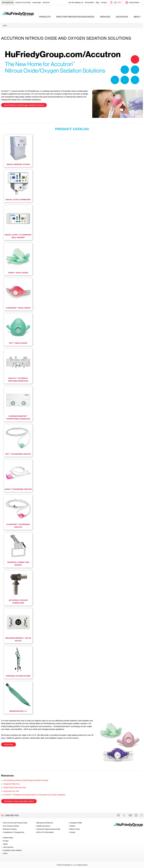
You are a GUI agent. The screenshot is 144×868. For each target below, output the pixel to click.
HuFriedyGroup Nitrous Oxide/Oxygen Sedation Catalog (26, 780)
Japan (5, 844)
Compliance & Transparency (14, 832)
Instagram (142, 815)
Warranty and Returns (45, 823)
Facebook (118, 815)
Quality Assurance (43, 826)
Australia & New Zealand (12, 850)
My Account (111, 2)
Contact (104, 2)
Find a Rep (9, 745)
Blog (97, 2)
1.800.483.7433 (12, 815)
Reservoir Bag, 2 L (18, 711)
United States (134, 2)
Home (5, 26)
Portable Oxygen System (18, 676)
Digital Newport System (18, 164)
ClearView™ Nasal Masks (18, 308)
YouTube (130, 815)
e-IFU (119, 2)
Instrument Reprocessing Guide (48, 829)
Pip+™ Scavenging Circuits (18, 454)
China (5, 853)
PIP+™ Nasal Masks (18, 343)
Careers (72, 826)
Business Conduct (10, 829)
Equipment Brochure (12, 784)
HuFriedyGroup (8, 2)
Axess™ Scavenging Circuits (18, 489)
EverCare (46, 2)
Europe (6, 841)
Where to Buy (75, 829)
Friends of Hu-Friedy (23, 2)
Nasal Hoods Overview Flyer (15, 788)
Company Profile (76, 823)
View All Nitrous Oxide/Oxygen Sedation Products (24, 105)
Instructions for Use (11, 791)
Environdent (89, 2)
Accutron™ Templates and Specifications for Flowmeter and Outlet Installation (34, 795)
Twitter (124, 815)
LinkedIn (136, 815)
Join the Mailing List (76, 2)
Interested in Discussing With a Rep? (19, 801)
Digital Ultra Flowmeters (18, 200)
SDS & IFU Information (45, 832)
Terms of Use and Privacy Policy (15, 823)
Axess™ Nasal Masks (18, 273)
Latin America (8, 847)
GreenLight (37, 2)
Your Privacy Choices (11, 826)
